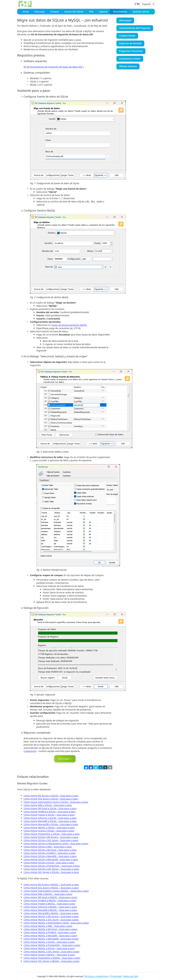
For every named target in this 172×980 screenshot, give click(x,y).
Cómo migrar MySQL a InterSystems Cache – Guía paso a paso (56, 922)
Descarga (39, 12)
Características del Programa (135, 28)
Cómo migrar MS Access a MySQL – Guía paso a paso (51, 884)
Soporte (103, 12)
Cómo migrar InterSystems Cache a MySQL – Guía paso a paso (56, 891)
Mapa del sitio (131, 976)
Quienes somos (141, 12)
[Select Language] (148, 4)
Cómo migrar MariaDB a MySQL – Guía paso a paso (50, 910)
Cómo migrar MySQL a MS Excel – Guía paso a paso (50, 929)
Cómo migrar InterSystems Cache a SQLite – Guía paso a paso (56, 802)
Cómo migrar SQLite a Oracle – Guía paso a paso (49, 862)
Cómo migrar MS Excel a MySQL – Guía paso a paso (50, 897)
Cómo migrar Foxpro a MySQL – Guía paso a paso (49, 903)
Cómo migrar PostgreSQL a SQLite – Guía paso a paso (52, 834)
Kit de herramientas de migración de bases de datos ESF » (54, 67)
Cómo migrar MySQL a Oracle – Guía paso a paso (49, 942)
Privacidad (116, 976)
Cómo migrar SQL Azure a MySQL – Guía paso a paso (51, 887)
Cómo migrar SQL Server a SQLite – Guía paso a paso (51, 872)
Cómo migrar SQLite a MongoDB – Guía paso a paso (51, 859)
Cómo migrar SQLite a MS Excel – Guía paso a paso (50, 850)
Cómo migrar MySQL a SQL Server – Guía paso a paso (52, 951)
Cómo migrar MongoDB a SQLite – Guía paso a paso (51, 824)
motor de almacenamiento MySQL (69, 325)
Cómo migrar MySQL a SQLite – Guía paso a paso (49, 827)
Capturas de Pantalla (130, 43)
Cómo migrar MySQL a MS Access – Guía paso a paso (51, 916)
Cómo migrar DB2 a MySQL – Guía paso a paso (48, 894)
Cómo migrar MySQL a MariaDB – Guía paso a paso (50, 935)
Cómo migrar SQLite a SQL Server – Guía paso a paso (51, 869)
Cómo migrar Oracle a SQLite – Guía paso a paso (49, 830)
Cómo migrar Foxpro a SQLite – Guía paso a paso (49, 814)
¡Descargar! (125, 20)
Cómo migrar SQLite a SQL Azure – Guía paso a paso (51, 840)
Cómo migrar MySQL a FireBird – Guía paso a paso (50, 932)
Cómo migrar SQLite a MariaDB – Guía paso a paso (50, 856)
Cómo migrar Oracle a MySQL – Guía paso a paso (49, 954)
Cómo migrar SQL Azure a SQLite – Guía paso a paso (51, 798)
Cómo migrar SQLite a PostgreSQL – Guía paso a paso (52, 865)
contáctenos (30, 751)
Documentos (120, 12)
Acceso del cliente (74, 12)
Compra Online (127, 36)
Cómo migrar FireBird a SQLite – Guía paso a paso (50, 811)
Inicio (26, 12)
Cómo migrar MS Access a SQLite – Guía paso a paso (51, 795)
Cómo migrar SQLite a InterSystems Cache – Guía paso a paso (56, 843)
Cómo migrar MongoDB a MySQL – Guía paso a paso (51, 913)
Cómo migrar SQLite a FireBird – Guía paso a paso (50, 853)
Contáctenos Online (130, 59)
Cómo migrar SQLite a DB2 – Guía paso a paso (48, 846)
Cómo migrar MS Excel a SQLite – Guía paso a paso (50, 808)
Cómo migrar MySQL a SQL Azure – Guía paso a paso (51, 919)
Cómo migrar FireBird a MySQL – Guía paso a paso (50, 900)
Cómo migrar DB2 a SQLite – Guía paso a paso (48, 805)
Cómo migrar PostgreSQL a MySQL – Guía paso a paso (52, 958)
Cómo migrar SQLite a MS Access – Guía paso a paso (51, 837)
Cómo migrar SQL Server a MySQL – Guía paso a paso (52, 961)
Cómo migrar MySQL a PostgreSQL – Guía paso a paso (52, 945)
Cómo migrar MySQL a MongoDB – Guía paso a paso (51, 938)
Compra (54, 12)
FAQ (91, 12)
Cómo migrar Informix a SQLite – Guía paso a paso (50, 818)
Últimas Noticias (128, 66)
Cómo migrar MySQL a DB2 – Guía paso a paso (48, 926)
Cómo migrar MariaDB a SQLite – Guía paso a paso (50, 821)
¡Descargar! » (65, 758)
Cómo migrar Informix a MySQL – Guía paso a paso (50, 907)
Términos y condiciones (96, 976)
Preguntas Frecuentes (131, 51)
